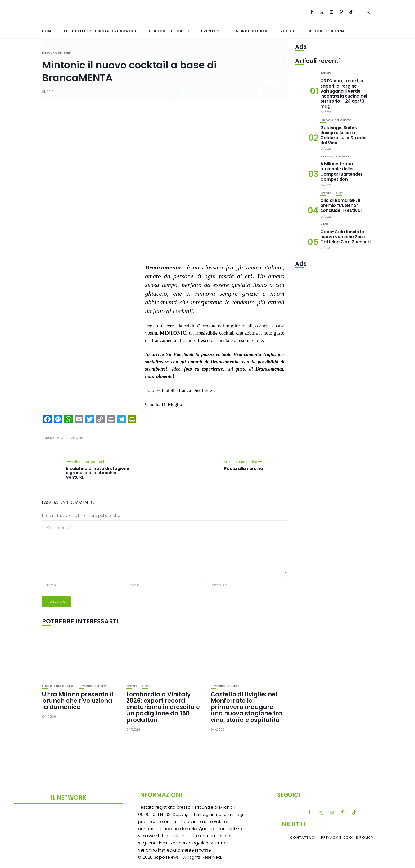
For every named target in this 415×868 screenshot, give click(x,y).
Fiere (146, 686)
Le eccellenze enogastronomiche (101, 31)
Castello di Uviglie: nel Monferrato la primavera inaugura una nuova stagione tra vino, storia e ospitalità (247, 707)
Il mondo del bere (251, 31)
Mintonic (76, 438)
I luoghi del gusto (170, 31)
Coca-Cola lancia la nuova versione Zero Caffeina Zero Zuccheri (345, 237)
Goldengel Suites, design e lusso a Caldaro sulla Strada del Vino (343, 135)
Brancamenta (54, 438)
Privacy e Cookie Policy (347, 838)
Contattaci (303, 838)
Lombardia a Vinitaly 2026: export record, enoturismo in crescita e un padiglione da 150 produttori (163, 707)
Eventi (208, 31)
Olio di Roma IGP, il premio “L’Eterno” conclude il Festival (341, 205)
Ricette (289, 31)
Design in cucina (326, 31)
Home (48, 31)
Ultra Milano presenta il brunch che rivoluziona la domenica (78, 701)
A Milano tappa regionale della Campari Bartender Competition (341, 172)
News (324, 224)
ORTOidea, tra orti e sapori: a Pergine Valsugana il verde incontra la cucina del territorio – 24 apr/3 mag (344, 93)
